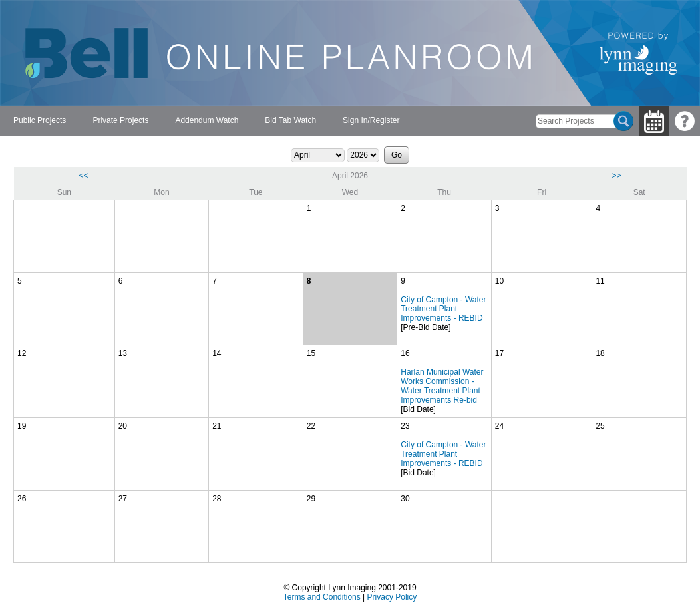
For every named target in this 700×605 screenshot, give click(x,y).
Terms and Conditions (322, 597)
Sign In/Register (371, 120)
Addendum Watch (207, 120)
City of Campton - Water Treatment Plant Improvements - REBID (443, 309)
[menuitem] (40, 121)
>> (616, 176)
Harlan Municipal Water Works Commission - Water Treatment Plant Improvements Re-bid (442, 386)
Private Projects (120, 120)
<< (84, 176)
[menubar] (206, 121)
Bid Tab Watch (290, 120)
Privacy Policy (392, 597)
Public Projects (40, 120)
